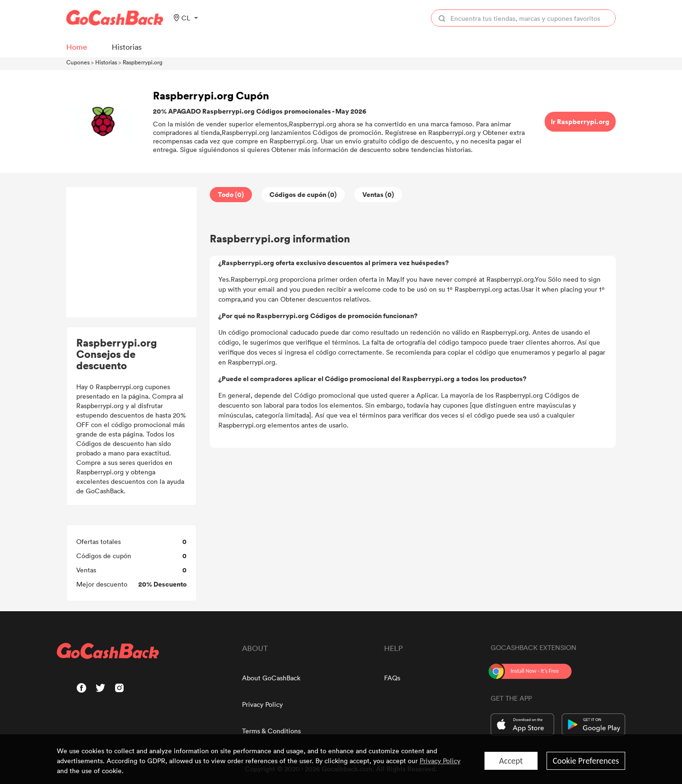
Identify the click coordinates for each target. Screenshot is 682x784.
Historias (106, 62)
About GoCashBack (271, 678)
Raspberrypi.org (143, 62)
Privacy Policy (262, 704)
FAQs (392, 678)
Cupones (78, 62)
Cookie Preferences (586, 761)
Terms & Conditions (271, 731)
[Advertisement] (132, 252)
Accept (511, 761)
